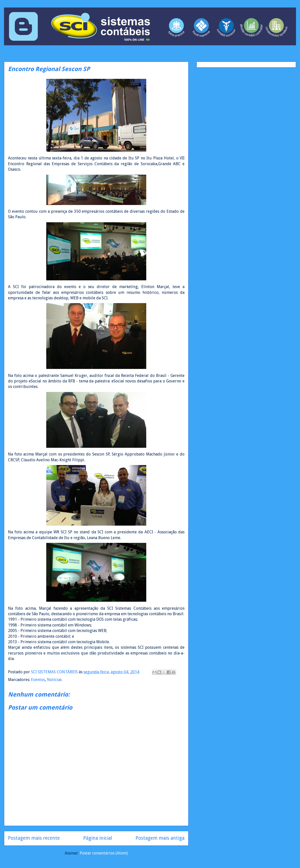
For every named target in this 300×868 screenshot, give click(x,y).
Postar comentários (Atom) (104, 853)
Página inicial (98, 838)
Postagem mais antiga (160, 838)
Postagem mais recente (34, 838)
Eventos (38, 680)
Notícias (54, 680)
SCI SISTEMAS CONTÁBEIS (55, 672)
